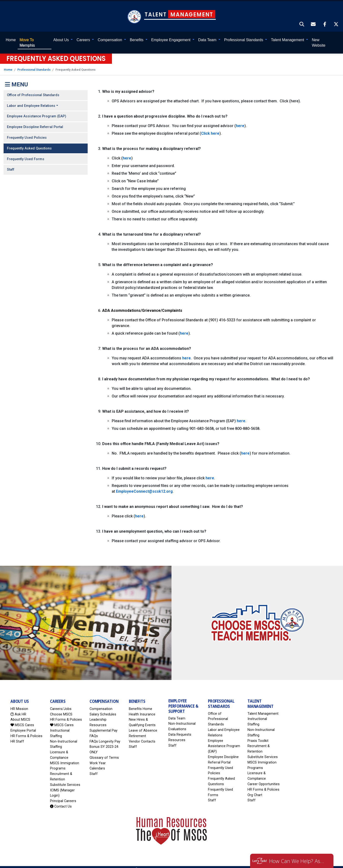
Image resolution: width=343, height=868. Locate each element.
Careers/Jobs (61, 703)
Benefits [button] (137, 34)
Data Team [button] (208, 34)
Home (10, 34)
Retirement (137, 731)
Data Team (177, 713)
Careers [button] (84, 34)
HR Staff (17, 736)
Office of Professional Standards (33, 90)
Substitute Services (65, 779)
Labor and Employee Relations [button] (31, 100)
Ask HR (18, 709)
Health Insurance (142, 709)
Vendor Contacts (142, 736)
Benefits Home (141, 703)
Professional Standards (34, 64)
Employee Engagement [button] (171, 34)
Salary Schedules (103, 709)
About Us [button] (62, 34)
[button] (302, 19)
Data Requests (180, 729)
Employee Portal (23, 725)
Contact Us (61, 801)
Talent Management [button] (288, 34)
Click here (210, 128)
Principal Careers (63, 796)
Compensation (101, 703)
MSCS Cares (22, 720)
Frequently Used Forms (26, 154)
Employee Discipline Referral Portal (35, 122)
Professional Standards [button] (244, 34)
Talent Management (263, 708)
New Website (319, 37)
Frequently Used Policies (27, 132)
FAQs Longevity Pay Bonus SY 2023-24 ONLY (105, 742)
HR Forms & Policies (26, 731)
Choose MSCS (61, 709)
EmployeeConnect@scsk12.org (144, 486)
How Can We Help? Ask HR (298, 861)
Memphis (27, 37)
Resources (177, 735)
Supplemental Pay (103, 725)
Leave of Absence (143, 725)
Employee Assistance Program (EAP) (37, 111)
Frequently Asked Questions (29, 143)
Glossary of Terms (104, 752)
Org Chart (255, 790)
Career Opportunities (264, 779)
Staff (11, 164)
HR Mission (19, 703)
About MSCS (20, 714)
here (240, 121)
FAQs (94, 731)
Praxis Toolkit (258, 735)
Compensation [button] (110, 34)
